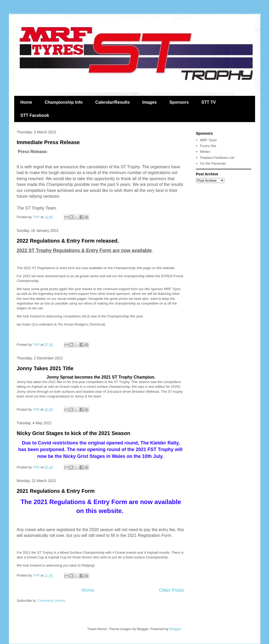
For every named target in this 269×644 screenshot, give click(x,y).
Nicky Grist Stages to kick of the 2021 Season (74, 433)
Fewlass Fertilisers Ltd (217, 158)
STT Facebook (35, 115)
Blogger (175, 629)
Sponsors (179, 102)
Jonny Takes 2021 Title (45, 368)
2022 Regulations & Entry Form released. (68, 241)
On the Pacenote (213, 163)
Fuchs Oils (208, 146)
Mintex (205, 152)
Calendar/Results (113, 102)
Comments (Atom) (51, 601)
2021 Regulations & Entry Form (56, 491)
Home (26, 102)
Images (150, 102)
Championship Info (64, 102)
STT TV (208, 102)
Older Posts (171, 590)
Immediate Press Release (48, 142)
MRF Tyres (208, 140)
